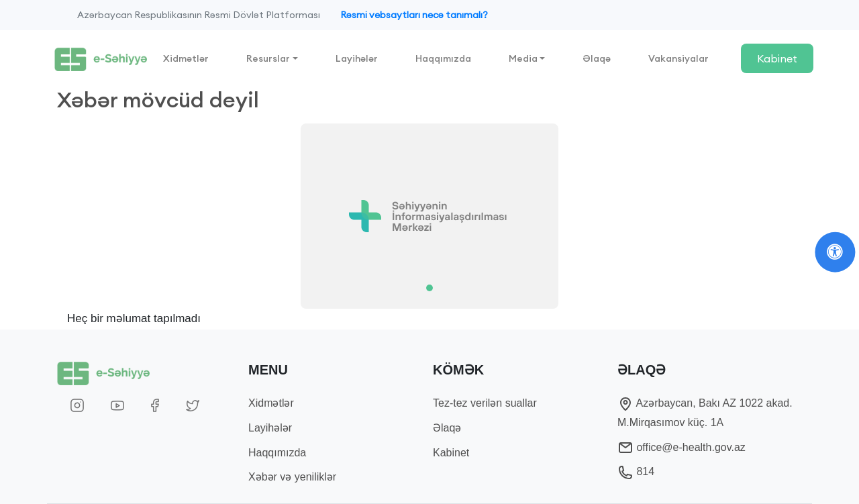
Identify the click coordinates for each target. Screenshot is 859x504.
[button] (113, 216)
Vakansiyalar (678, 58)
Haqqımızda (443, 58)
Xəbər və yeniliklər (292, 477)
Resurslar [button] (268, 58)
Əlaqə (597, 58)
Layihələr (357, 58)
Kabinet (777, 58)
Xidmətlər (186, 58)
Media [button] (523, 58)
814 (636, 471)
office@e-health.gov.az (681, 447)
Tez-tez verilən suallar (485, 403)
